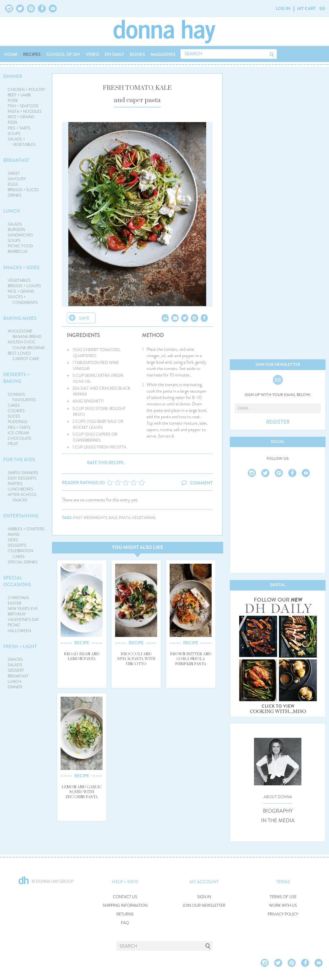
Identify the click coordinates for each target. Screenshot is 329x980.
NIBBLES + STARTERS (26, 529)
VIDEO (92, 54)
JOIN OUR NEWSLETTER (204, 906)
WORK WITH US (283, 906)
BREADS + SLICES (23, 190)
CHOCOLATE (20, 438)
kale (113, 518)
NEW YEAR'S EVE (23, 609)
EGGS (13, 184)
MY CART (307, 8)
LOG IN (283, 8)
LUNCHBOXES (21, 489)
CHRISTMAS (18, 598)
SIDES (13, 540)
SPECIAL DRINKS (23, 562)
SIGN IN (204, 897)
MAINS (14, 534)
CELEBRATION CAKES (21, 554)
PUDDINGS (18, 422)
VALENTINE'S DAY (23, 620)
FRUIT (13, 444)
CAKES (14, 405)
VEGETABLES (19, 280)
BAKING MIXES (20, 318)
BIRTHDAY (17, 614)
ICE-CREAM (18, 433)
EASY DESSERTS (22, 478)
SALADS (15, 224)
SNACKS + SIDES (21, 268)
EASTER (15, 603)
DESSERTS (17, 545)
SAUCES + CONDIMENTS (23, 300)
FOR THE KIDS (19, 460)
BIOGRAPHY (278, 811)
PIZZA (13, 122)
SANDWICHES (20, 235)
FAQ (125, 923)
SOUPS (14, 134)
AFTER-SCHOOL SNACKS (22, 497)
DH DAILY (114, 54)
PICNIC (14, 625)
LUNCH (12, 211)
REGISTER (278, 422)
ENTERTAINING (21, 516)
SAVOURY (17, 179)
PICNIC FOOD (20, 246)
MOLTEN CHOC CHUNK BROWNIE (26, 345)
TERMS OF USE (283, 897)
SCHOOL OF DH (63, 54)
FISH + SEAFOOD (23, 106)
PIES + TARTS (19, 128)
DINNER (13, 76)
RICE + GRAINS (21, 117)
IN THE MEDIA (278, 821)
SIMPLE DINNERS (23, 473)
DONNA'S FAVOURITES (22, 397)
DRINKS (15, 195)
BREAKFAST (16, 160)
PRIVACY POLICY (283, 914)
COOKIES (16, 411)
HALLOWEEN (19, 631)
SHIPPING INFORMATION (125, 906)
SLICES (14, 416)
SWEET (14, 173)
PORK (13, 101)
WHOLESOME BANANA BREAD (25, 334)
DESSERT (16, 670)
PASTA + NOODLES (25, 111)
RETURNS (125, 914)
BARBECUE (18, 252)
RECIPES (32, 54)
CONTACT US (125, 897)
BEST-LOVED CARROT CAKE (24, 356)
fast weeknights (90, 518)
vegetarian (143, 518)
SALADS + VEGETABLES (22, 142)
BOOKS (138, 54)
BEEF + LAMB (19, 95)
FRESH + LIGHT (20, 647)
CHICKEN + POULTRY (26, 90)
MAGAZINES (163, 54)
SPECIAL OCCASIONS (17, 581)
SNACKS (15, 659)
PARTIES (15, 484)
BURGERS (17, 230)
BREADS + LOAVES (24, 286)
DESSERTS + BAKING (16, 378)
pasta (125, 518)
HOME (11, 54)
